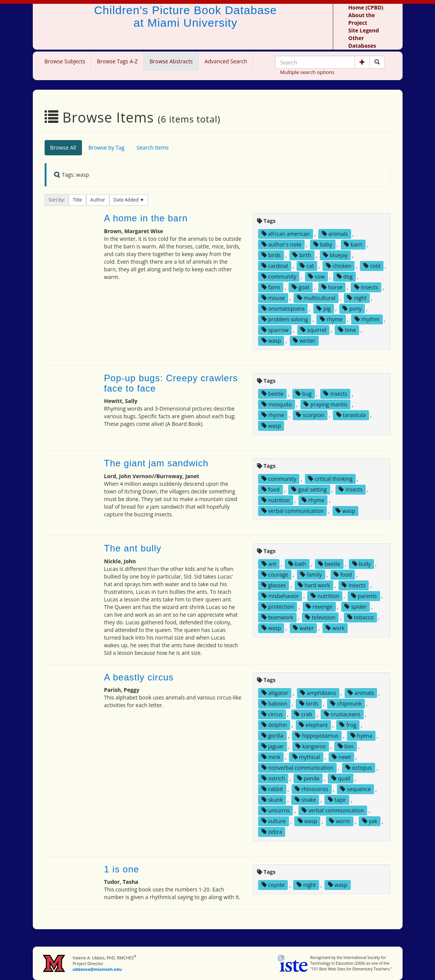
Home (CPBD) (366, 7)
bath (297, 564)
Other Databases (362, 42)
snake (305, 800)
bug (303, 394)
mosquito (277, 404)
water (303, 628)
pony (352, 309)
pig (323, 309)
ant (269, 564)
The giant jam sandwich (156, 463)
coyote (273, 885)
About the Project (362, 19)
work (335, 628)
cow (316, 276)
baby (323, 244)
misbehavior (280, 596)
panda (308, 778)
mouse (273, 298)
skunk (272, 800)
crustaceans (342, 714)
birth (302, 255)
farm (271, 287)
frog (348, 725)
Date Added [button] (127, 200)
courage (275, 575)
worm (340, 821)
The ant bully (133, 548)
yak (370, 821)
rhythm (367, 319)
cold (372, 266)
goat (300, 287)
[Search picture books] (377, 62)
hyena (361, 736)
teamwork (278, 617)
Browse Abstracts (171, 61)
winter (304, 341)
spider (356, 607)
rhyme (331, 319)
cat (307, 266)
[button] (362, 62)
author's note (282, 244)
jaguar (273, 746)
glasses (274, 585)
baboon (274, 704)
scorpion (310, 415)
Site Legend (364, 30)
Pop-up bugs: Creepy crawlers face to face (171, 383)
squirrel (313, 330)
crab (303, 714)
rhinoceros (311, 789)
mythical (306, 757)
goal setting (309, 489)
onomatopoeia (283, 309)
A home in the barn (146, 218)
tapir (337, 800)
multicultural (316, 298)
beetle (273, 394)
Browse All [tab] (63, 147)
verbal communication (293, 511)
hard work (314, 585)
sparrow (275, 330)
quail (341, 778)
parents (364, 596)
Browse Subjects (65, 61)
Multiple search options (307, 72)
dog (345, 276)
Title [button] (77, 200)
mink (271, 757)
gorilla (273, 736)
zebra (272, 832)
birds (271, 255)
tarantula (351, 415)
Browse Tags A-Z (117, 61)
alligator (275, 693)
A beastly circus (139, 677)
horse (332, 287)
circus (272, 714)
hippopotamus (317, 736)
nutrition (276, 500)
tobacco (360, 617)
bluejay (335, 255)
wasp (271, 341)
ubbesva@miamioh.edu (97, 969)
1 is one (122, 869)
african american (286, 234)
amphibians (318, 693)
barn (353, 244)
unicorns (276, 810)
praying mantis (325, 404)
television (320, 617)
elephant (313, 725)
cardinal (275, 266)
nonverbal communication (298, 768)
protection (278, 607)
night (357, 298)
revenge (319, 607)
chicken (339, 266)
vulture (274, 821)
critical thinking (330, 479)
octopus (359, 768)
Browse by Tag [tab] (107, 147)
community (279, 276)
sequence (355, 789)
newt (341, 757)
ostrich (273, 778)
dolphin (274, 725)
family (311, 575)
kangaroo (311, 746)
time (347, 330)
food (271, 489)
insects (366, 287)
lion (346, 746)
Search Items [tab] (152, 147)
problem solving (285, 319)
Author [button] (98, 200)
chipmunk (346, 704)
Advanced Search (226, 61)
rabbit (272, 789)
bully (362, 564)
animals (335, 234)
